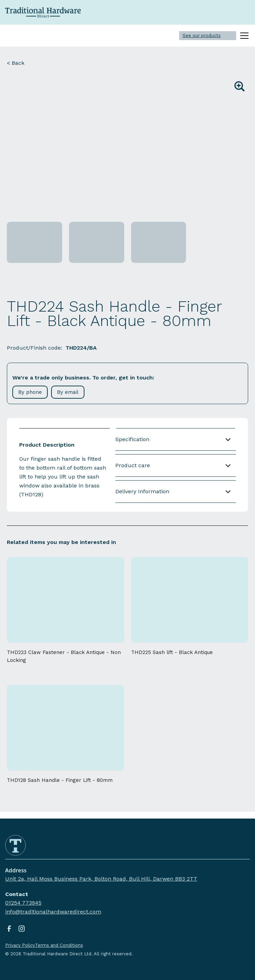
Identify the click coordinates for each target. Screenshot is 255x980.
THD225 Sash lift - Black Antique (172, 652)
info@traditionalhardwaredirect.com (53, 912)
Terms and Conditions (59, 945)
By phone (30, 392)
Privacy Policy (20, 945)
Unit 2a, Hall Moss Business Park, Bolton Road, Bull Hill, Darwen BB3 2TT (101, 879)
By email (68, 392)
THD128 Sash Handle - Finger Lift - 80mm (60, 780)
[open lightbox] (127, 146)
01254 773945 (23, 903)
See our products (202, 35)
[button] (243, 36)
